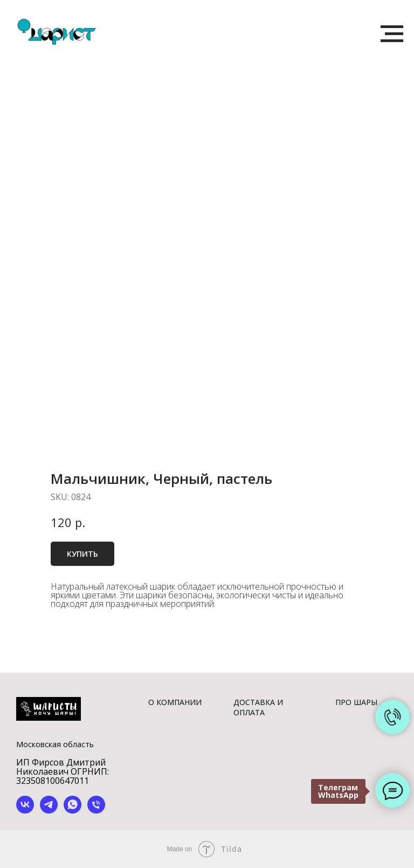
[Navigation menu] (392, 34)
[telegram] (49, 811)
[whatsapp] (73, 811)
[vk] (25, 811)
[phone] (96, 811)
